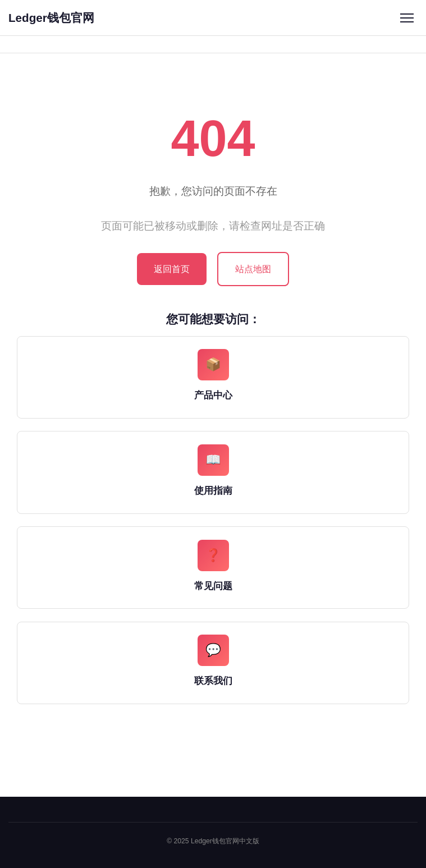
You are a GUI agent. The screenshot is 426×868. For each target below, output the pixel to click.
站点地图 (253, 269)
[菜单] (407, 18)
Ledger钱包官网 (51, 18)
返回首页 (172, 269)
